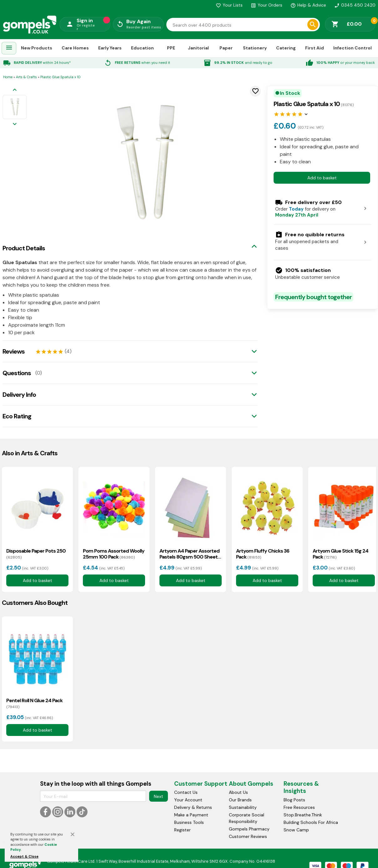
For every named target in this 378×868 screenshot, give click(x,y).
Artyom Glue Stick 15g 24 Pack (340, 554)
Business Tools (189, 822)
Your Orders (267, 5)
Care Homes (75, 48)
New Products (37, 48)
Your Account (188, 800)
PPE (171, 48)
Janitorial (198, 48)
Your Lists (229, 5)
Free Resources (299, 807)
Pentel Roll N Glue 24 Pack (34, 703)
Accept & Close (24, 856)
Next (159, 796)
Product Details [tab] (24, 248)
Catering (286, 48)
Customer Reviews (248, 836)
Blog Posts (294, 800)
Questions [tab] (17, 373)
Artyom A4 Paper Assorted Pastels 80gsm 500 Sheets (190, 554)
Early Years (110, 48)
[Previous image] (15, 90)
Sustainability (243, 807)
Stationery (255, 48)
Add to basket (322, 178)
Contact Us (186, 792)
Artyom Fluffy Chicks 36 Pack (263, 554)
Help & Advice (308, 5)
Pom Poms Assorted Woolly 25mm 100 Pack (114, 554)
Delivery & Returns (193, 807)
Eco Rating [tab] (17, 416)
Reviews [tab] (14, 351)
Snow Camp (296, 830)
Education (142, 48)
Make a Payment (191, 815)
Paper (226, 48)
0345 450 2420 (355, 5)
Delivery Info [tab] (19, 395)
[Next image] (15, 124)
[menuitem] (9, 48)
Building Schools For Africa (311, 822)
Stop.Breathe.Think (303, 815)
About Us (238, 792)
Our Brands (240, 800)
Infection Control (353, 48)
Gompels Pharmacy (249, 829)
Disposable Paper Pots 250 (36, 554)
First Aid (315, 48)
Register (182, 830)
